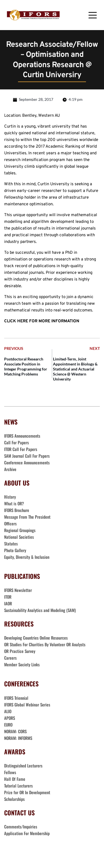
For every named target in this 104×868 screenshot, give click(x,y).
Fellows (10, 772)
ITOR (8, 597)
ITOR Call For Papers (21, 449)
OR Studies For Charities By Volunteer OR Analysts (45, 644)
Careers (11, 658)
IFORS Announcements (22, 436)
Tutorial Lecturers (18, 786)
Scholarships (14, 799)
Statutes (11, 543)
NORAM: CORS (15, 731)
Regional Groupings (20, 530)
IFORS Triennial (16, 698)
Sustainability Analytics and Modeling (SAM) (40, 610)
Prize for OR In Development (27, 792)
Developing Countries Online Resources (36, 638)
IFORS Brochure (17, 510)
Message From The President (27, 517)
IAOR (8, 603)
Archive (10, 469)
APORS (10, 718)
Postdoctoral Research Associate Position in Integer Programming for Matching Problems (26, 367)
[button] (93, 15)
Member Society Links (22, 664)
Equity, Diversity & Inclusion (27, 557)
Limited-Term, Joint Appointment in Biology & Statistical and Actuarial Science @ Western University (75, 369)
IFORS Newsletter (18, 590)
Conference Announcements (27, 462)
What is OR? (14, 503)
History (10, 497)
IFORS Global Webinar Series (27, 704)
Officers (10, 523)
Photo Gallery (15, 550)
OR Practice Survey (20, 651)
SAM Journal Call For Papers (27, 456)
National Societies (19, 537)
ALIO (8, 711)
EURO (8, 725)
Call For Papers (17, 442)
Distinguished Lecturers (23, 765)
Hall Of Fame (15, 779)
